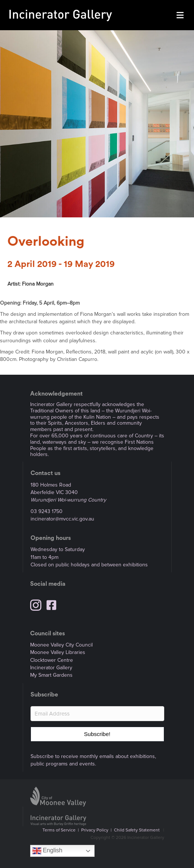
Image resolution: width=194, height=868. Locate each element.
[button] (97, 734)
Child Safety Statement (137, 830)
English (47, 851)
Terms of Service (59, 830)
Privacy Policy (95, 830)
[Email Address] (97, 714)
